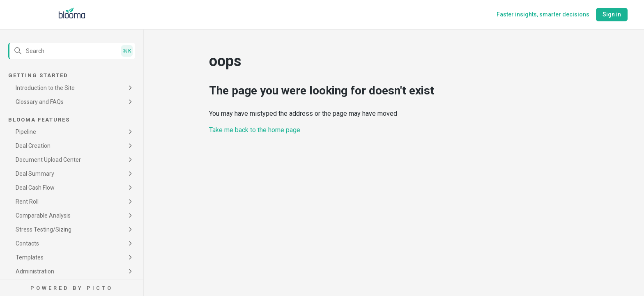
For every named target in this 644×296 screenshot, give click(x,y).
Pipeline (26, 132)
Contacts (27, 243)
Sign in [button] (612, 14)
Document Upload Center (48, 160)
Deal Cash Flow (35, 188)
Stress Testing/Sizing (44, 229)
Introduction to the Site (45, 88)
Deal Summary (35, 174)
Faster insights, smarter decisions (543, 14)
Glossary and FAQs (40, 102)
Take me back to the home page (255, 130)
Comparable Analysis (43, 216)
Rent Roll (27, 202)
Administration (35, 271)
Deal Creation (33, 146)
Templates (30, 257)
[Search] (72, 51)
